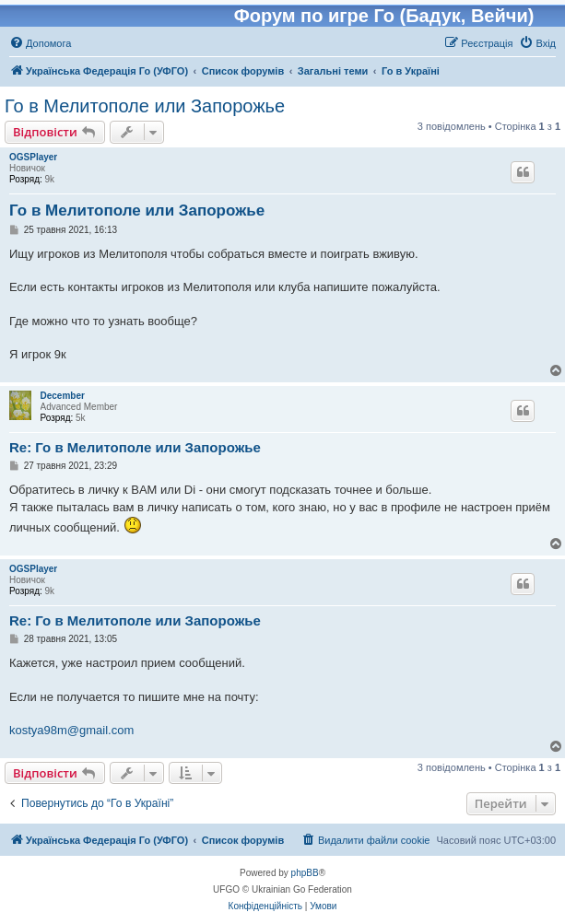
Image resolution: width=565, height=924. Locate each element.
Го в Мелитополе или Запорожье (145, 106)
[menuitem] (40, 43)
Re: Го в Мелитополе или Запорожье (135, 447)
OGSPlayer (33, 157)
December (63, 396)
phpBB (305, 873)
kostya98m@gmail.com (71, 730)
